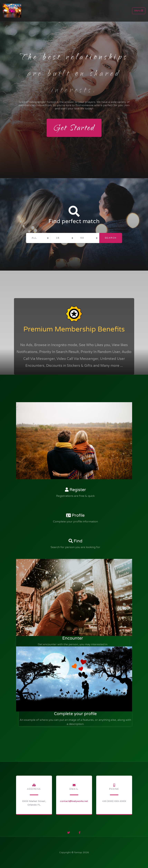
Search (111, 238)
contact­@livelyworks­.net (74, 801)
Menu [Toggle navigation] (139, 11)
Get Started (74, 129)
